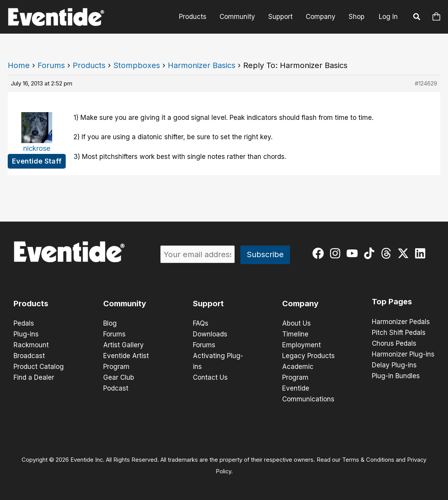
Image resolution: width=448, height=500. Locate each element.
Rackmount (31, 345)
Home (19, 65)
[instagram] (337, 253)
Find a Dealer (34, 377)
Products (193, 17)
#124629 (426, 83)
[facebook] (320, 253)
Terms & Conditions (368, 460)
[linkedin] (422, 253)
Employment (302, 345)
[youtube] (354, 253)
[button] (417, 18)
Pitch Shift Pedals (399, 333)
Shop (357, 17)
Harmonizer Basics (202, 65)
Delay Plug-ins (394, 365)
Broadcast (29, 356)
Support (280, 17)
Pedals (24, 323)
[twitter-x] (405, 253)
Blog (110, 323)
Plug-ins (26, 334)
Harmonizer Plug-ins (403, 354)
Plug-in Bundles (396, 376)
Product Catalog (39, 367)
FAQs (201, 323)
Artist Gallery (123, 345)
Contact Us (210, 377)
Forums (51, 65)
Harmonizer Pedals (401, 322)
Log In (388, 17)
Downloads (210, 334)
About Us (296, 323)
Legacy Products (308, 356)
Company (321, 17)
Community (237, 17)
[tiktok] (371, 253)
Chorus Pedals (394, 343)
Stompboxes (137, 65)
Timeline (295, 334)
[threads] (388, 253)
